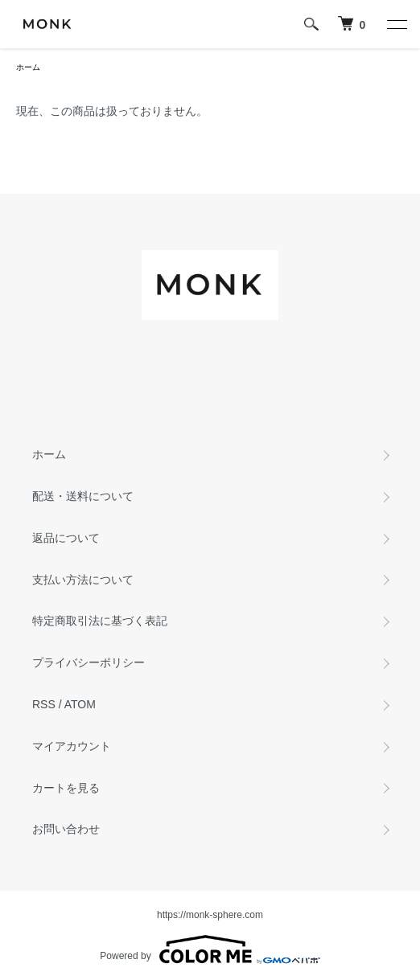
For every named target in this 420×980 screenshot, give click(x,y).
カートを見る (66, 788)
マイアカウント (72, 746)
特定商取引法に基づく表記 (100, 621)
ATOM (80, 704)
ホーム (28, 67)
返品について (66, 538)
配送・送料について (83, 496)
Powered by (210, 949)
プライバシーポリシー (89, 662)
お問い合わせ (66, 829)
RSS (44, 704)
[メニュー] (396, 24)
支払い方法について (83, 580)
